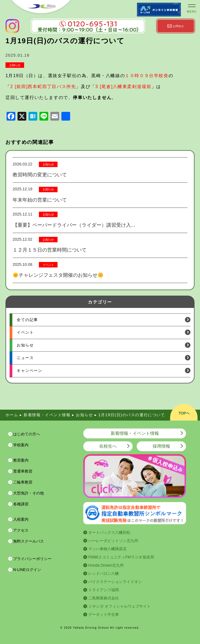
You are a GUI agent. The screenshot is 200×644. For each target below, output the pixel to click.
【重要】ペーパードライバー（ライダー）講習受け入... (74, 225)
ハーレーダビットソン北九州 (113, 541)
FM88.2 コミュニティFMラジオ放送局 (121, 557)
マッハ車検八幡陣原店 (107, 549)
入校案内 (21, 519)
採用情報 (161, 446)
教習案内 (21, 460)
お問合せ (178, 26)
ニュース (25, 358)
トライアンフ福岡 (104, 590)
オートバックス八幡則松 (109, 532)
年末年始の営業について (40, 200)
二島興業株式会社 (104, 598)
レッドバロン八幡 (104, 573)
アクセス (21, 530)
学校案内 (21, 445)
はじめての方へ (27, 434)
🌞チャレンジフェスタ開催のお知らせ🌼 (58, 275)
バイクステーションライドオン (115, 582)
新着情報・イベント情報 (135, 433)
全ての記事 (27, 320)
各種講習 (21, 504)
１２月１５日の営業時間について (50, 250)
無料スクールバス (28, 541)
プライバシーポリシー (32, 559)
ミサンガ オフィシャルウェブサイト (119, 606)
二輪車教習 (23, 482)
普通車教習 (23, 471)
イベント (48, 265)
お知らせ (15, 65)
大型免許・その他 (28, 493)
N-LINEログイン (27, 570)
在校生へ (108, 446)
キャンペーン (30, 371)
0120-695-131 (88, 24)
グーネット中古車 (104, 614)
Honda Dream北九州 (106, 565)
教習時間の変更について (40, 175)
